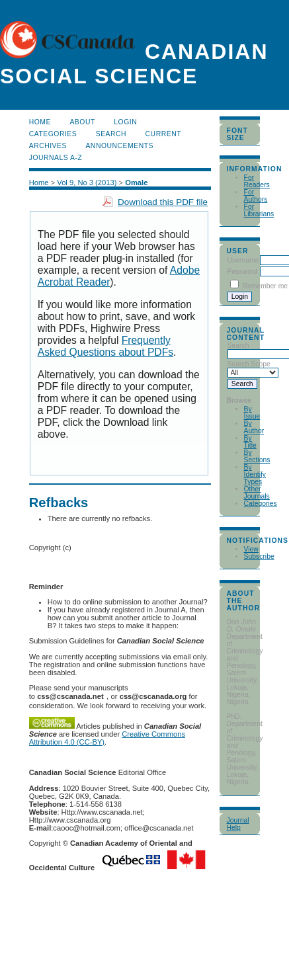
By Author (254, 427)
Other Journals (257, 493)
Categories (261, 504)
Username (243, 260)
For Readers (257, 181)
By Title (250, 442)
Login (125, 122)
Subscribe (259, 556)
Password (243, 271)
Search (111, 134)
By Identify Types (255, 474)
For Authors (256, 196)
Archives (48, 146)
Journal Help (238, 824)
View (251, 549)
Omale (136, 183)
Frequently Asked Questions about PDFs (105, 346)
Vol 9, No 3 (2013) (87, 183)
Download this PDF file (163, 202)
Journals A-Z (56, 158)
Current (163, 134)
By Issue (252, 413)
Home (40, 122)
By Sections (257, 456)
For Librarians (259, 210)
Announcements (119, 146)
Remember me (265, 286)
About (82, 122)
